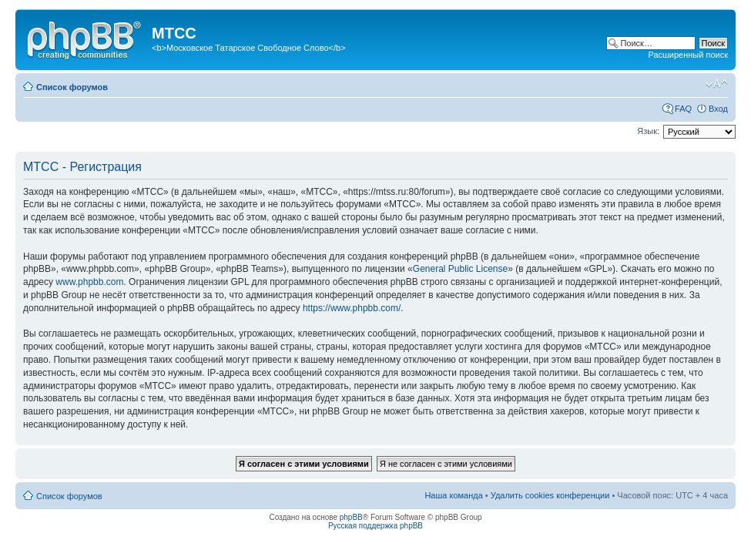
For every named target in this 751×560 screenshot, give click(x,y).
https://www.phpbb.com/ (352, 308)
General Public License (460, 269)
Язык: (648, 131)
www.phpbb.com (89, 282)
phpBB (351, 517)
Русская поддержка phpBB (375, 526)
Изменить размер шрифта (717, 84)
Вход (718, 109)
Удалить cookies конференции (550, 495)
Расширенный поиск (688, 55)
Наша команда (453, 495)
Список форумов (72, 87)
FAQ (683, 109)
